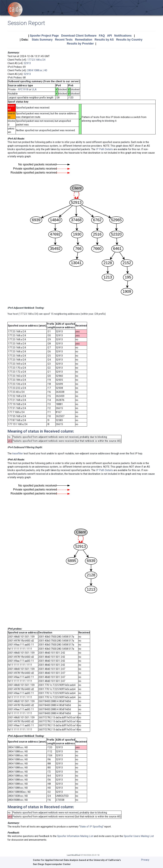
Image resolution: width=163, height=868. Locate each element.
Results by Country (129, 40)
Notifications (123, 36)
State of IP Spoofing (91, 827)
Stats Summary (42, 40)
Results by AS (104, 40)
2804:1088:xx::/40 (37, 70)
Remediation (84, 40)
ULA (34, 89)
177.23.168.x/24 (36, 60)
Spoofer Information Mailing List (75, 836)
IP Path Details (104, 149)
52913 (27, 63)
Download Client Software (79, 36)
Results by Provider (80, 44)
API (110, 36)
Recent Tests (64, 40)
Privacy (145, 860)
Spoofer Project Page (44, 36)
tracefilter (18, 453)
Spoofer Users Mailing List (139, 836)
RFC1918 (23, 89)
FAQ (102, 36)
